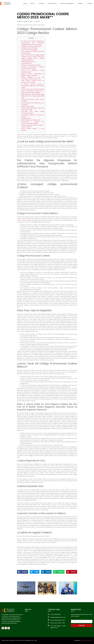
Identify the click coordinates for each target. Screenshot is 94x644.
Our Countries (52, 3)
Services (42, 3)
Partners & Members (67, 4)
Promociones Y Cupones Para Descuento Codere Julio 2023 (33, 123)
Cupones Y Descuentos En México (31, 65)
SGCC (33, 4)
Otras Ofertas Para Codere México (31, 120)
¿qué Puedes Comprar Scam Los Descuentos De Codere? (33, 81)
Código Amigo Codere (28, 106)
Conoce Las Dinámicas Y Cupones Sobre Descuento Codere (33, 68)
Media (81, 4)
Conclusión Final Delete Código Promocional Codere (33, 112)
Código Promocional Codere (29, 48)
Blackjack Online (26, 118)
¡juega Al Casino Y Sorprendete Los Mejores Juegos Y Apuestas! (33, 75)
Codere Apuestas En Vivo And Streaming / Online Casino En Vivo (33, 78)
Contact (90, 3)
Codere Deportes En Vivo (28, 62)
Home (25, 3)
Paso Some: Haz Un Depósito (29, 50)
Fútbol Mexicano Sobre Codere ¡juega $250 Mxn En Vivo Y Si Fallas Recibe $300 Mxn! (33, 96)
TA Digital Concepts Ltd (87, 640)
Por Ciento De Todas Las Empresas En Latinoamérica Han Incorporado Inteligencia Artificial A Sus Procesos (33, 43)
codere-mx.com (22, 220)
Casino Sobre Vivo (27, 63)
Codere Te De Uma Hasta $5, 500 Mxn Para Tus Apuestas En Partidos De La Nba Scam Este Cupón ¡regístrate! (33, 91)
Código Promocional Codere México (32, 46)
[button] (23, 572)
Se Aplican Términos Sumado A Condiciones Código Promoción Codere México (33, 86)
